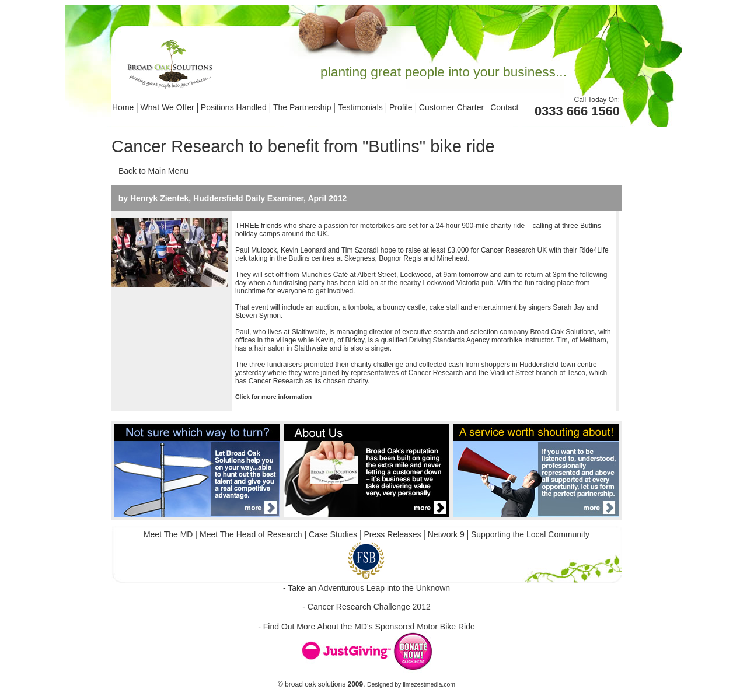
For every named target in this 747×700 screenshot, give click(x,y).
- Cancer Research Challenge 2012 (366, 607)
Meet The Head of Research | (253, 534)
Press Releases (393, 534)
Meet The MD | (170, 534)
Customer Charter (453, 107)
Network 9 (446, 534)
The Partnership (302, 107)
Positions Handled (234, 107)
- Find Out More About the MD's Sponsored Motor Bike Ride (366, 626)
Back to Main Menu (153, 171)
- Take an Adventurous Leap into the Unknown (366, 588)
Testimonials (360, 107)
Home (123, 107)
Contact (504, 107)
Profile (401, 107)
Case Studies (332, 534)
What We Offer (167, 107)
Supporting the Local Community (530, 534)
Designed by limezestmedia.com (411, 684)
